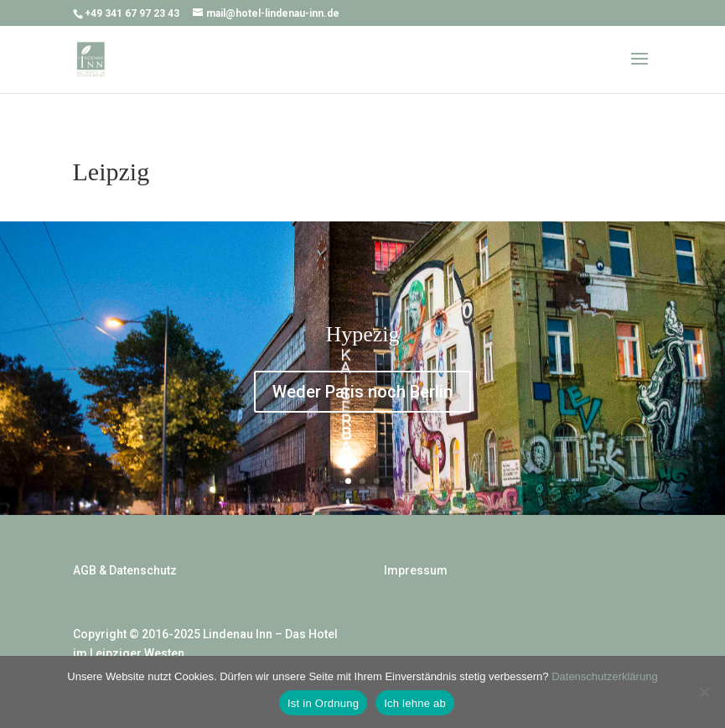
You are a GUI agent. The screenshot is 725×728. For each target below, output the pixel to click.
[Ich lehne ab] (704, 692)
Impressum (416, 570)
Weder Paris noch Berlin (362, 392)
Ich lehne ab (415, 703)
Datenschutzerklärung (604, 676)
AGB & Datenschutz (125, 570)
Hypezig (362, 334)
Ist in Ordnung (323, 703)
